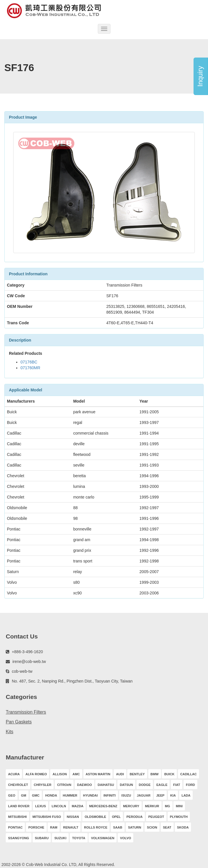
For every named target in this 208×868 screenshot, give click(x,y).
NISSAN (73, 817)
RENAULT (71, 827)
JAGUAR (144, 795)
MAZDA (78, 806)
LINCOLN (59, 806)
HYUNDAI (90, 795)
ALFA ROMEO (36, 774)
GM (24, 795)
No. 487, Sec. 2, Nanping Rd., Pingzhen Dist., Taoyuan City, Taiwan (72, 681)
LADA (186, 795)
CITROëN (64, 785)
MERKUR (152, 806)
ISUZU (126, 795)
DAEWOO (85, 785)
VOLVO (125, 838)
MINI (179, 806)
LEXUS (41, 806)
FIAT (177, 785)
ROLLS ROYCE (96, 827)
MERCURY (131, 806)
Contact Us (22, 636)
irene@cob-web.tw (29, 662)
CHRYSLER (43, 785)
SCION (152, 827)
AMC (76, 774)
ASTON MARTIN (98, 774)
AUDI (120, 774)
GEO (12, 795)
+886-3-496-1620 (27, 652)
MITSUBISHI (17, 817)
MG (168, 806)
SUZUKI (60, 838)
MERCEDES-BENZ (103, 806)
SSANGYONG (19, 838)
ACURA (14, 774)
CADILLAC (189, 774)
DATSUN (126, 785)
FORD (190, 785)
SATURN (135, 827)
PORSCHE (36, 827)
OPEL (116, 817)
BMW (155, 774)
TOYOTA (79, 838)
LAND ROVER (19, 806)
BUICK (169, 774)
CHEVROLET (18, 785)
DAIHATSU (106, 785)
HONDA (51, 795)
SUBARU (42, 838)
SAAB (118, 827)
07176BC (29, 362)
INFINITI (110, 795)
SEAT (167, 827)
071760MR (30, 368)
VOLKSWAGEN (103, 838)
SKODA (183, 827)
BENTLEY (137, 774)
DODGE (145, 785)
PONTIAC (15, 827)
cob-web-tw (22, 671)
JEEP (160, 795)
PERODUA (134, 817)
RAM (54, 827)
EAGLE (162, 785)
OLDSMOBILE (95, 817)
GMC (36, 795)
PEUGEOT (156, 817)
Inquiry (200, 76)
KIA (173, 795)
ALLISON (60, 774)
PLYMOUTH (179, 817)
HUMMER (70, 795)
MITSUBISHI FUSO (47, 817)
